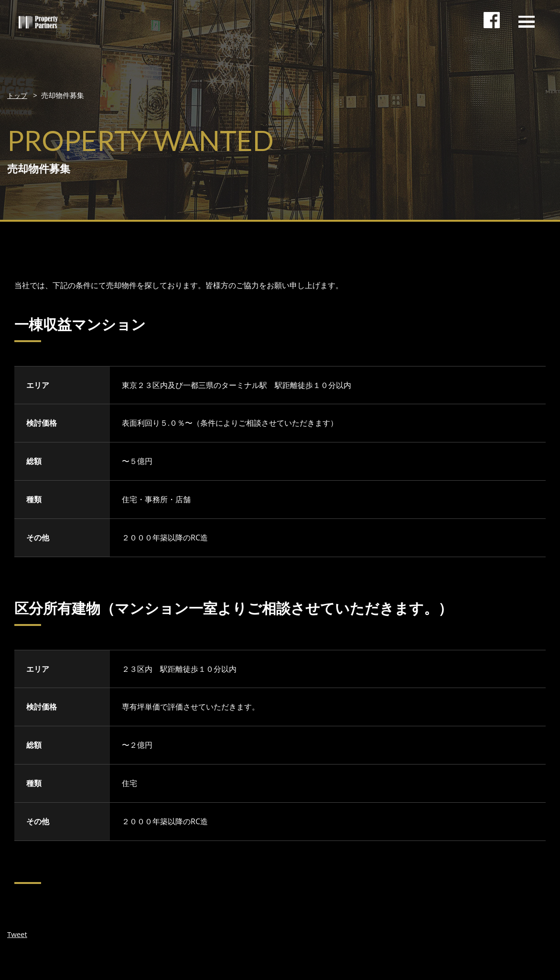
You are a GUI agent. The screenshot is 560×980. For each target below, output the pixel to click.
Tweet (18, 934)
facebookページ (493, 26)
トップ (18, 95)
